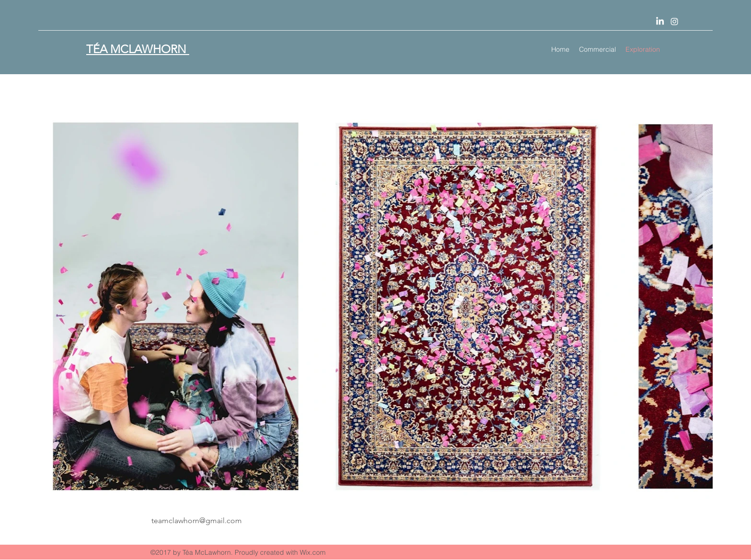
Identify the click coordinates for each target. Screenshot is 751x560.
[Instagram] (674, 22)
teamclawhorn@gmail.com (197, 521)
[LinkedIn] (660, 22)
